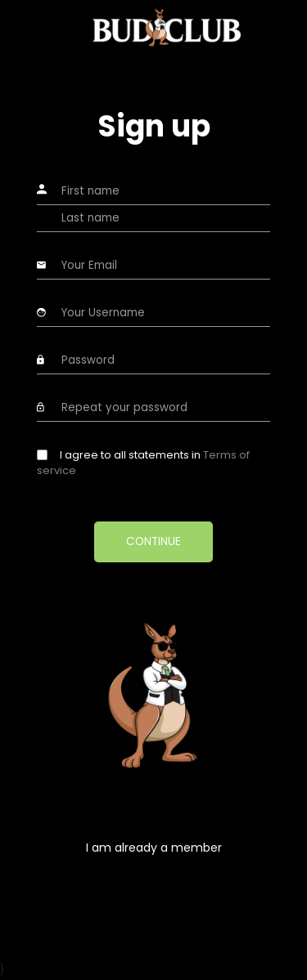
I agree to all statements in (143, 463)
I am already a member (154, 848)
